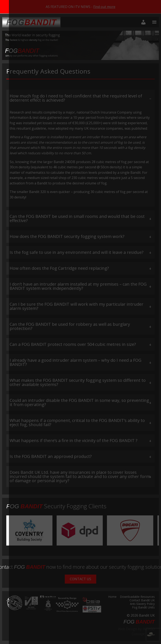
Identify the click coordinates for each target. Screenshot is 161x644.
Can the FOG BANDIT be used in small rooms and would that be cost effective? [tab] (77, 218)
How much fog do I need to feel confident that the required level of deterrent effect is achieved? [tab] (76, 98)
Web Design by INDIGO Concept (136, 631)
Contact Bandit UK (142, 601)
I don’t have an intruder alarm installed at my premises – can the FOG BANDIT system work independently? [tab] (78, 286)
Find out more (104, 7)
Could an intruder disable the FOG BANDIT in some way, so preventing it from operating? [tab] (79, 402)
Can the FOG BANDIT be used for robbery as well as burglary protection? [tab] (70, 326)
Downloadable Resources (137, 597)
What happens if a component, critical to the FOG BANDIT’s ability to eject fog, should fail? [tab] (77, 422)
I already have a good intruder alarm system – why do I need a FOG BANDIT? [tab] (76, 362)
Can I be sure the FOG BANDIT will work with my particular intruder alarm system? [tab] (77, 306)
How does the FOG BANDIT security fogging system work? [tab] (67, 236)
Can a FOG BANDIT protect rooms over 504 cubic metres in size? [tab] (73, 344)
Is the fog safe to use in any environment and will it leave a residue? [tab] (77, 252)
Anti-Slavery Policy (142, 604)
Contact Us (80, 579)
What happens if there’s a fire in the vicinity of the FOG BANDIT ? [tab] (73, 440)
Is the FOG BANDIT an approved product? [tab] (51, 456)
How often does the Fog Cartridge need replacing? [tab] (59, 268)
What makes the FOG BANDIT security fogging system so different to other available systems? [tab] (78, 382)
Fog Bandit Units (143, 608)
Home (112, 597)
